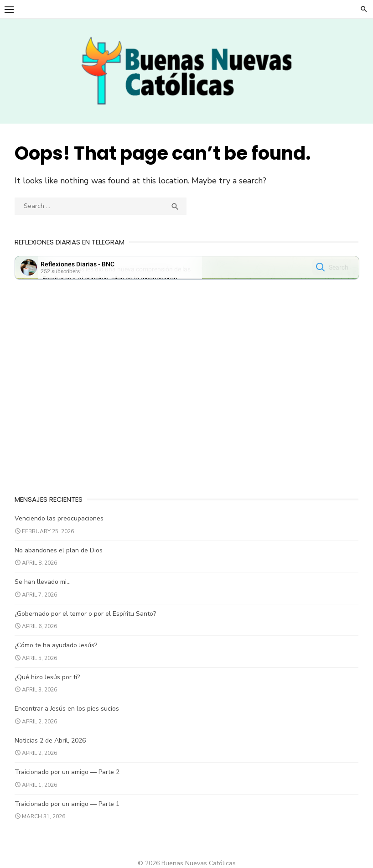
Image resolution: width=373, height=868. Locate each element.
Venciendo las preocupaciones (61, 522)
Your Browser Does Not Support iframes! (187, 273)
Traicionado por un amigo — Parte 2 (69, 776)
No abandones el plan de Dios (60, 554)
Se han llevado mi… (44, 586)
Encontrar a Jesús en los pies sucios (69, 713)
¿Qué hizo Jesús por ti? (49, 681)
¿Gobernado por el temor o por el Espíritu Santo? (87, 617)
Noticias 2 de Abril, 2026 (52, 744)
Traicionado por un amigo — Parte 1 (69, 808)
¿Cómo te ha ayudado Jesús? (58, 649)
